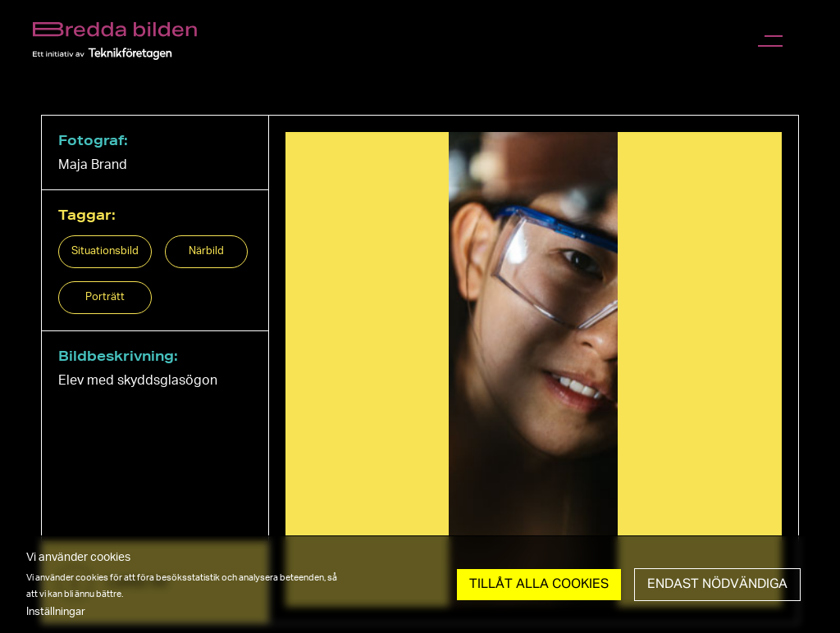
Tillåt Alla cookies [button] (539, 585)
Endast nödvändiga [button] (717, 585)
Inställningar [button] (56, 612)
